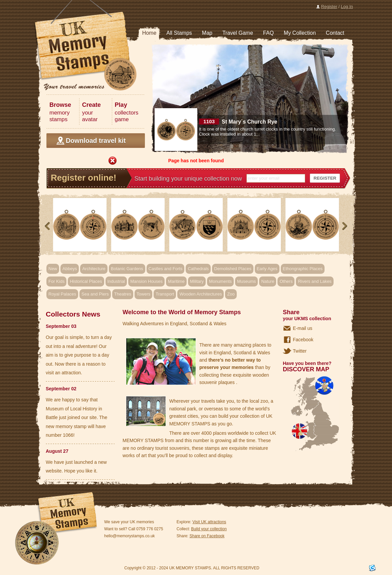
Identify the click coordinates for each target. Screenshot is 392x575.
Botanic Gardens (127, 269)
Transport (165, 294)
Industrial (116, 281)
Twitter (300, 351)
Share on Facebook (207, 536)
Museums (246, 281)
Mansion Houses (146, 281)
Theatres (123, 294)
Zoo (231, 294)
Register (329, 7)
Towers (143, 294)
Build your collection (209, 529)
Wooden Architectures (201, 294)
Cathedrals (198, 269)
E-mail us (303, 328)
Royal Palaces (62, 294)
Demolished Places (233, 269)
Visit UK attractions (209, 522)
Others (286, 281)
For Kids (56, 281)
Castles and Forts (166, 269)
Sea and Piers (95, 294)
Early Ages (267, 269)
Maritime (176, 281)
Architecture (94, 269)
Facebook (303, 340)
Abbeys (70, 269)
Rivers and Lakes (315, 281)
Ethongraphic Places (303, 269)
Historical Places (86, 281)
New (53, 269)
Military (197, 281)
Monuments (220, 281)
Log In (347, 7)
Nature (268, 281)
